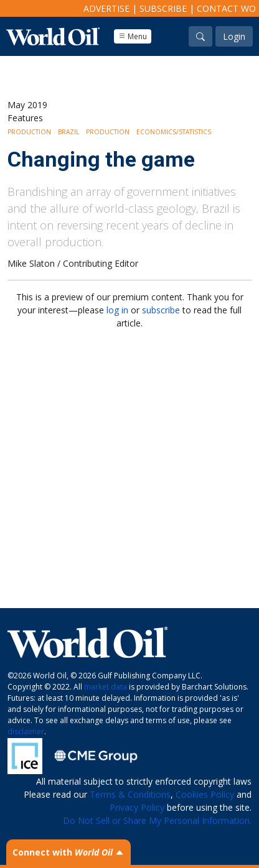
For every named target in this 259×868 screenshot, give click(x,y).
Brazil (68, 132)
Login (234, 36)
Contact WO (226, 8)
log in (117, 310)
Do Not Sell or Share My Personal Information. (157, 820)
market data (106, 687)
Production (29, 132)
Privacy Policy (137, 807)
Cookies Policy (205, 794)
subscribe (161, 310)
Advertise (106, 8)
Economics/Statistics (174, 132)
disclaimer (26, 732)
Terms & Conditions (130, 794)
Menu (133, 36)
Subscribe (163, 8)
